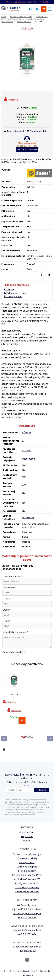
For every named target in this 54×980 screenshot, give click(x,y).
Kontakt (27, 841)
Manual (10, 290)
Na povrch (28, 517)
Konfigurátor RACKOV (27, 883)
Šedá (25, 537)
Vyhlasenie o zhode (17, 293)
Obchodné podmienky (27, 887)
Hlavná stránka (27, 832)
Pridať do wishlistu (37, 131)
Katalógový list (14, 297)
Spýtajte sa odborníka (27, 149)
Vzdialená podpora (27, 867)
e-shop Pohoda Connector (40, 971)
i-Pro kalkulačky (27, 871)
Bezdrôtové (29, 459)
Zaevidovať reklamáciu (27, 892)
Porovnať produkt (14, 131)
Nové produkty (27, 863)
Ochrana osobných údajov (27, 854)
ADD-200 (14, 694)
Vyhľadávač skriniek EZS (27, 879)
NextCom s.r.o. (28, 975)
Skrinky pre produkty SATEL (27, 875)
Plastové (27, 532)
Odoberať (41, 790)
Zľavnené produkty (27, 858)
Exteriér (27, 451)
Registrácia (27, 837)
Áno (24, 485)
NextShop (24, 971)
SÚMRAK (27, 433)
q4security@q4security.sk (20, 2)
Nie (24, 465)
